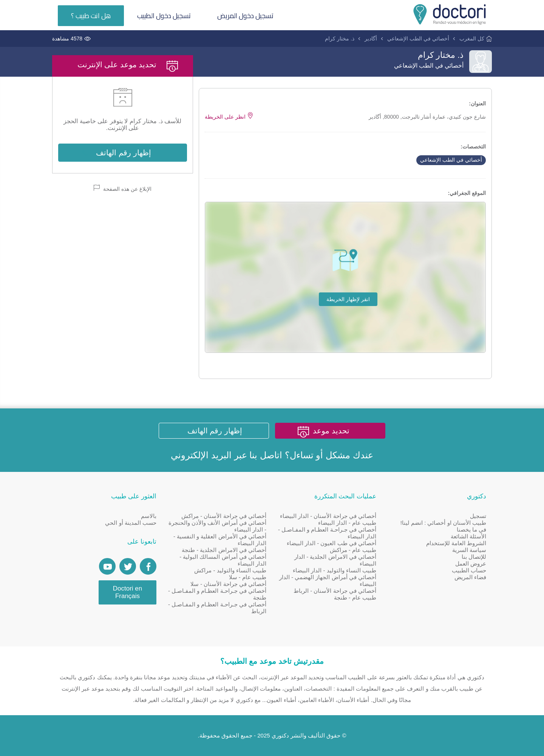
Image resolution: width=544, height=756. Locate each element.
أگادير (371, 39)
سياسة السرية (469, 550)
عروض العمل (471, 564)
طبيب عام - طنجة (355, 598)
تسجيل (478, 516)
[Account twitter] (128, 566)
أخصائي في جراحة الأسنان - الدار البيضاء (328, 516)
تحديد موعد (331, 431)
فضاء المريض (470, 577)
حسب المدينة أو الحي (131, 523)
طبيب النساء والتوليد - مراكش (230, 570)
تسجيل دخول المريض (245, 16)
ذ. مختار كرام (340, 39)
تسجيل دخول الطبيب (164, 16)
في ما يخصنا (471, 530)
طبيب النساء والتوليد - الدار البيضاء (335, 570)
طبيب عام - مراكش (353, 550)
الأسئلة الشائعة (468, 536)
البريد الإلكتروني (201, 455)
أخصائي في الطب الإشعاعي (418, 39)
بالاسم (149, 516)
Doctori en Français (127, 592)
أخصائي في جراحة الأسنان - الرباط (335, 591)
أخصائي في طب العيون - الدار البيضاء (331, 543)
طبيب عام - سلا (248, 577)
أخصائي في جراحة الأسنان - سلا (228, 584)
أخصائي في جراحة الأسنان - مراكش (224, 516)
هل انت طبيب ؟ (91, 16)
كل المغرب (472, 39)
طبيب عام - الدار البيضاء (347, 523)
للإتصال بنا (474, 557)
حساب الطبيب (469, 570)
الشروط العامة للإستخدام (456, 543)
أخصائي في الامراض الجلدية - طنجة (224, 550)
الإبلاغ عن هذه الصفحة (123, 188)
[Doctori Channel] (107, 566)
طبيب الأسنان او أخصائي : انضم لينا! (443, 523)
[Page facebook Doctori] (148, 566)
